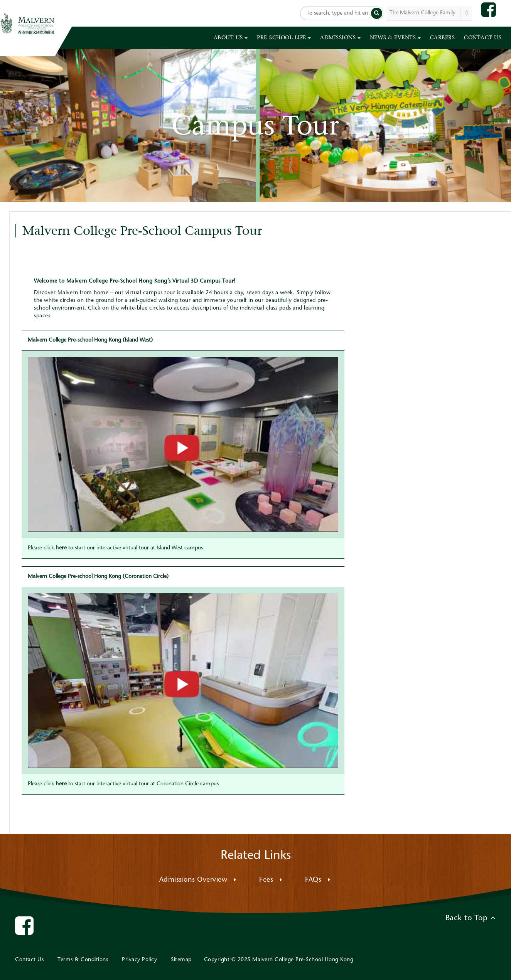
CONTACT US (483, 38)
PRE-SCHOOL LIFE (284, 38)
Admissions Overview (198, 880)
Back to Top (471, 918)
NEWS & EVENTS (395, 38)
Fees (271, 880)
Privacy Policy (139, 960)
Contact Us (29, 960)
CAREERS (443, 38)
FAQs (318, 880)
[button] (377, 13)
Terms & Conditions (83, 960)
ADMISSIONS (340, 38)
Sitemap (181, 960)
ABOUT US (231, 38)
